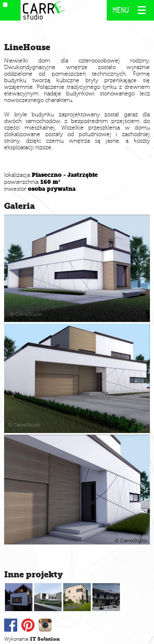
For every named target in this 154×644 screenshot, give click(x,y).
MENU (121, 10)
